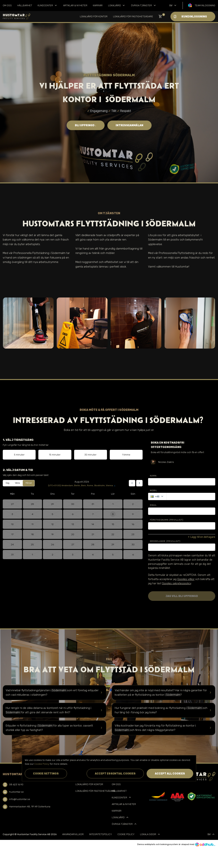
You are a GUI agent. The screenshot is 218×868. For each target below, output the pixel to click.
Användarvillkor (73, 834)
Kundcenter (48, 5)
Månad (29, 483)
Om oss (7, 5)
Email (153, 505)
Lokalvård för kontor (94, 16)
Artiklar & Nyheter (75, 5)
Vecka (17, 483)
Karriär (98, 5)
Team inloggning (205, 5)
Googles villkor (186, 579)
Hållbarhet (25, 5)
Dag (8, 483)
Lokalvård (117, 5)
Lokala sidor (150, 834)
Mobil (153, 491)
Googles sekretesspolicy (177, 583)
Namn (153, 476)
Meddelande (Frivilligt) (165, 541)
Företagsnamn (167, 520)
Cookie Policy (126, 834)
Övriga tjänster (144, 5)
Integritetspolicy (101, 834)
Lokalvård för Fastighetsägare (133, 16)
